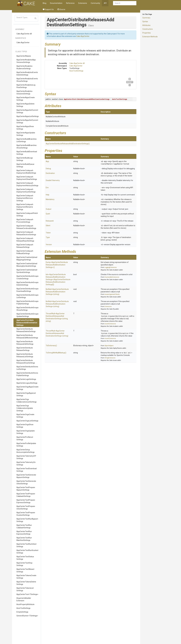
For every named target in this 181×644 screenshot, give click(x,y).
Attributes (146, 25)
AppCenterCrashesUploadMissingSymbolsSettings (27, 265)
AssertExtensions (110, 324)
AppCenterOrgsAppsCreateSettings (27, 388)
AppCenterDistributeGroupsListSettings (27, 296)
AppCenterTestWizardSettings (25, 570)
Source (61, 9)
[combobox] (125, 3)
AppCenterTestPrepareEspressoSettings (26, 501)
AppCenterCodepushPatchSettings (27, 214)
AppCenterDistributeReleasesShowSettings (26, 362)
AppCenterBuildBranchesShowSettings (27, 147)
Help (48, 195)
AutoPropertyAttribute (25, 604)
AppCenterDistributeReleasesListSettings (25, 355)
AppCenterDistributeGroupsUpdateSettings (27, 315)
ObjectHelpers (109, 346)
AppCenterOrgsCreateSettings (25, 416)
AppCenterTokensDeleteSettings (26, 583)
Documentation (56, 3)
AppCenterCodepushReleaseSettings (25, 246)
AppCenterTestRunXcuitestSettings (27, 552)
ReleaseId (50, 221)
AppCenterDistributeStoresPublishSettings (27, 374)
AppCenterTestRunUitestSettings (26, 545)
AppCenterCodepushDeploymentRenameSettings (25, 207)
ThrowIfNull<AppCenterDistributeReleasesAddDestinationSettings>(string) (57, 333)
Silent (48, 226)
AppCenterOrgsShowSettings (25, 426)
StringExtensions (110, 358)
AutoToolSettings (23, 608)
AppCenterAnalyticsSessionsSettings (24, 92)
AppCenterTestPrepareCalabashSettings (26, 495)
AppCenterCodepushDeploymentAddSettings (26, 172)
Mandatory (50, 199)
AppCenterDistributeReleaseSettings (25, 349)
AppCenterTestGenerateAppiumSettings (26, 476)
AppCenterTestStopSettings (24, 564)
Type (48, 237)
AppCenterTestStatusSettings (25, 558)
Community (95, 3)
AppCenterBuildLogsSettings (25, 159)
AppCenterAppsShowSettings (25, 128)
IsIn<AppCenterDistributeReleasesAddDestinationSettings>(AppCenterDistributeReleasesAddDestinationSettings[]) (58, 279)
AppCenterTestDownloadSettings (27, 470)
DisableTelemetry (53, 180)
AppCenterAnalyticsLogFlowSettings (26, 86)
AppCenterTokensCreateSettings (26, 577)
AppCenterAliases (24, 56)
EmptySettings (22, 612)
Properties (147, 33)
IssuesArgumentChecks (112, 294)
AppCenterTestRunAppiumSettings (27, 520)
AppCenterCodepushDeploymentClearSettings (27, 178)
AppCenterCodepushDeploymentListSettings (26, 191)
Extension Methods (150, 37)
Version (49, 245)
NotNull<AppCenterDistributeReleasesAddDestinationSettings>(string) (57, 292)
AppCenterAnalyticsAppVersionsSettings (26, 61)
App (47, 161)
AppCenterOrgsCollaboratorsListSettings (27, 401)
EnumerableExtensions (112, 277)
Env (47, 188)
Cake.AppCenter (23, 43)
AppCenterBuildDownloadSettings (27, 153)
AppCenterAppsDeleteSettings (25, 105)
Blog (44, 3)
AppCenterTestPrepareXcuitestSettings (26, 514)
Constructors (148, 29)
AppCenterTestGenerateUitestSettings (26, 482)
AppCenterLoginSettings (26, 379)
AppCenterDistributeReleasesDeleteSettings (26, 330)
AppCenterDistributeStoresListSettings (27, 368)
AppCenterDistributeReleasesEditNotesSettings (27, 336)
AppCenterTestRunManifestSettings (24, 539)
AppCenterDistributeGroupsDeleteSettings (27, 284)
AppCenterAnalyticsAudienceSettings (24, 67)
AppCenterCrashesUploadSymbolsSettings (27, 271)
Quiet (48, 214)
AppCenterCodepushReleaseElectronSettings (26, 233)
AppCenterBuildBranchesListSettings (27, 140)
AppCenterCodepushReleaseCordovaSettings (26, 227)
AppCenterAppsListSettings (28, 116)
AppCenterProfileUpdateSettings (26, 445)
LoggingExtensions (111, 267)
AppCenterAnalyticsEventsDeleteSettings (27, 74)
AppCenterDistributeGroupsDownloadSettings (27, 290)
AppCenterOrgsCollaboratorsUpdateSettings (25, 408)
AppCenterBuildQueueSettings (25, 165)
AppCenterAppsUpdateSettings (26, 134)
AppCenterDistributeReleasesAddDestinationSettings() (68, 144)
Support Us (48, 9)
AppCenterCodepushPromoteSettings (25, 221)
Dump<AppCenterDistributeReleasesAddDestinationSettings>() (57, 265)
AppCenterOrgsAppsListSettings (26, 394)
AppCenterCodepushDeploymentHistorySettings (27, 184)
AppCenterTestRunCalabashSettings (24, 526)
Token (48, 233)
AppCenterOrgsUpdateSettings (26, 432)
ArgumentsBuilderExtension (24, 599)
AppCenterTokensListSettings (25, 589)
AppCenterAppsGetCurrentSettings (27, 111)
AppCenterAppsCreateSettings (26, 99)
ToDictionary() (51, 346)
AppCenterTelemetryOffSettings (26, 457)
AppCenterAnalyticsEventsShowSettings (27, 80)
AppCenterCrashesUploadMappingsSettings (27, 258)
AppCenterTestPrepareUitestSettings (26, 508)
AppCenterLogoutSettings (27, 383)
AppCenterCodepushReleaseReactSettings (25, 240)
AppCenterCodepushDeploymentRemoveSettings (25, 198)
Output (49, 209)
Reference (70, 3)
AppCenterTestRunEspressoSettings (24, 533)
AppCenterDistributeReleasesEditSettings (25, 343)
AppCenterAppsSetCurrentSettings (27, 121)
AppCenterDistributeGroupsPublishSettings (27, 303)
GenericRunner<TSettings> (27, 616)
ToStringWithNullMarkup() (56, 353)
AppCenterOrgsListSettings (27, 421)
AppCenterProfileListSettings (25, 438)
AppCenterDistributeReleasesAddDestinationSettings (27, 323)
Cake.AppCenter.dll (24, 34)
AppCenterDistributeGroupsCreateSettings (27, 277)
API (105, 3)
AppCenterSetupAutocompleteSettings (26, 451)
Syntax (145, 22)
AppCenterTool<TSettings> (27, 594)
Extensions (83, 3)
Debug (48, 169)
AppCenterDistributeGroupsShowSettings (27, 309)
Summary (146, 18)
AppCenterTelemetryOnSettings (26, 464)
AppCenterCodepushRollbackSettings (25, 252)
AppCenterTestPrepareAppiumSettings (26, 489)
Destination (50, 173)
